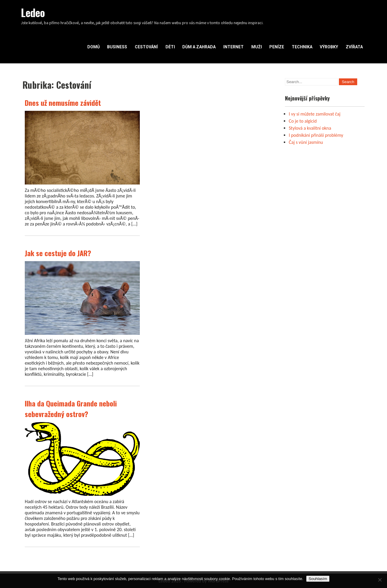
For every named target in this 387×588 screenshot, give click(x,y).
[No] (380, 580)
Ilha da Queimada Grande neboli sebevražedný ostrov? (71, 409)
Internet (233, 47)
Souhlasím (318, 579)
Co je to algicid (303, 121)
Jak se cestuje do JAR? (58, 253)
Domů (94, 47)
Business (117, 47)
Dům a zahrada (199, 47)
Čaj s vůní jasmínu (306, 142)
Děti (170, 47)
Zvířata (354, 47)
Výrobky (329, 47)
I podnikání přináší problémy (316, 135)
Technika (302, 47)
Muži (257, 47)
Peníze (277, 47)
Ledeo (33, 12)
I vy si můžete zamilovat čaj (315, 114)
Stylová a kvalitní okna (310, 128)
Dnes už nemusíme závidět (63, 103)
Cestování (146, 47)
